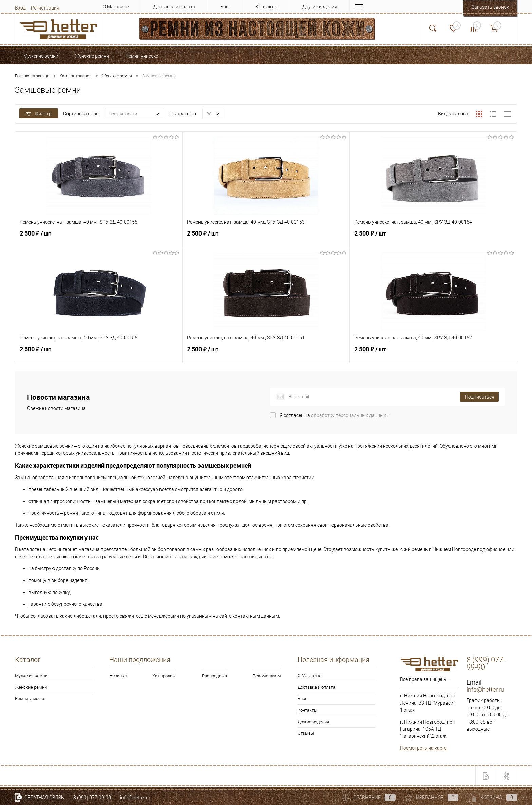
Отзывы (306, 733)
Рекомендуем (267, 676)
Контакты (267, 7)
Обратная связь (40, 798)
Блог (225, 7)
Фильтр (39, 114)
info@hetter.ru (485, 689)
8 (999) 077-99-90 (92, 798)
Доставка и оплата (174, 7)
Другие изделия (320, 7)
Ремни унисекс (30, 699)
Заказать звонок (490, 7)
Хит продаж (164, 676)
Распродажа (214, 676)
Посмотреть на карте (423, 748)
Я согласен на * (334, 415)
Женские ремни (31, 687)
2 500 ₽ (99, 237)
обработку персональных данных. (349, 415)
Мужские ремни (31, 676)
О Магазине (116, 7)
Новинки (118, 676)
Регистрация (45, 8)
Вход (20, 8)
